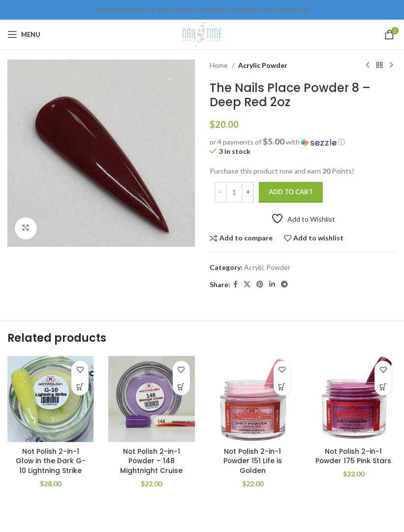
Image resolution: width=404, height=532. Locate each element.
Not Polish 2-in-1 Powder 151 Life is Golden (253, 461)
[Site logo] (202, 34)
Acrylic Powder (263, 65)
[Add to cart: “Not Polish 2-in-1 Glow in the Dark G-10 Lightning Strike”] (80, 387)
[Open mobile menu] (24, 34)
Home (219, 65)
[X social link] (247, 284)
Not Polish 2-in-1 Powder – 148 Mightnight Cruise (151, 461)
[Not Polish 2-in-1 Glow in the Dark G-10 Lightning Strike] (50, 399)
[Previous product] (367, 65)
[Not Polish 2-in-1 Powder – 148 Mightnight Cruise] (151, 399)
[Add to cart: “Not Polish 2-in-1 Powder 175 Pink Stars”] (383, 387)
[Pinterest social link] (260, 284)
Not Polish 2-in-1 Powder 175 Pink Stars (353, 461)
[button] (303, 142)
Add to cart (291, 192)
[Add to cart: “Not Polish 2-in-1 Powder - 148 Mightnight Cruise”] (181, 387)
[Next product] (391, 65)
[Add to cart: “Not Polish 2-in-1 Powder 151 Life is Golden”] (282, 387)
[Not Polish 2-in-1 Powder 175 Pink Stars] (354, 399)
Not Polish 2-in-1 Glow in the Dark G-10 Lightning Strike (51, 461)
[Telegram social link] (284, 284)
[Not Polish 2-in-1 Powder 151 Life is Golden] (253, 399)
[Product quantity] (234, 192)
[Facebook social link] (235, 284)
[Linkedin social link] (272, 284)
